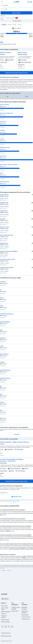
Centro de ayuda (5, 620)
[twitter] (9, 627)
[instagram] (6, 627)
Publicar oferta (15, 611)
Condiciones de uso (16, 501)
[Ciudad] (16, 9)
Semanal (10, 25)
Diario (15, 25)
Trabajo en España (5, 622)
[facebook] (2, 627)
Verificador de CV (26, 619)
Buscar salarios (16, 13)
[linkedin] (12, 627)
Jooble (10, 641)
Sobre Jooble (4, 606)
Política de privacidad (7, 501)
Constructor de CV (26, 617)
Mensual (4, 25)
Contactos (4, 614)
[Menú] (2, 2)
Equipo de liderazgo (6, 612)
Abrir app (30, 2)
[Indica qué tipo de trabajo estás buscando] (16, 5)
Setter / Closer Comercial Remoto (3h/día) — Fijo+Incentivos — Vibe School (25, 53)
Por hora (20, 25)
